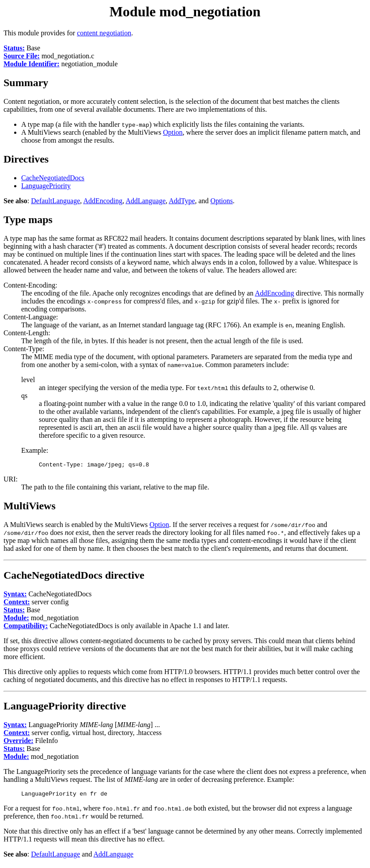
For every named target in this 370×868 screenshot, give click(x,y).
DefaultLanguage (55, 201)
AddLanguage (145, 201)
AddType (182, 201)
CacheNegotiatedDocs (53, 178)
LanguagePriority (46, 186)
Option (173, 132)
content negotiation (104, 33)
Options (222, 201)
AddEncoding (103, 201)
